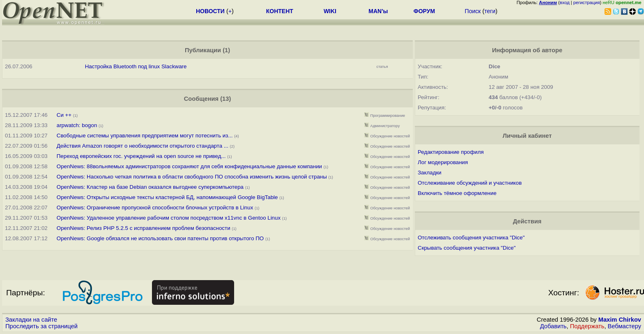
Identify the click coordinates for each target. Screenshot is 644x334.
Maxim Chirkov (620, 320)
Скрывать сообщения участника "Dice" (467, 248)
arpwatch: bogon (77, 125)
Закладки (430, 173)
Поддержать (587, 326)
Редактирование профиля (451, 152)
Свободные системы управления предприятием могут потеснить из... (145, 136)
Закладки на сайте (31, 320)
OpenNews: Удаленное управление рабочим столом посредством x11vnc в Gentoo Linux (169, 218)
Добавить (553, 326)
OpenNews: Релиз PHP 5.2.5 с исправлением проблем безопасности (144, 228)
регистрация (587, 2)
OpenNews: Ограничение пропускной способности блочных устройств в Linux (155, 208)
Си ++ (64, 115)
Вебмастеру (624, 326)
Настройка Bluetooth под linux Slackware (136, 66)
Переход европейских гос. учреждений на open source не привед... (141, 156)
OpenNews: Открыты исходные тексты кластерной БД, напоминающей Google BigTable (167, 197)
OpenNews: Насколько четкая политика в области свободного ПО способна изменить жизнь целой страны (192, 177)
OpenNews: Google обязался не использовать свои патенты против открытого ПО (160, 238)
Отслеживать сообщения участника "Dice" (471, 238)
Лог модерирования (443, 162)
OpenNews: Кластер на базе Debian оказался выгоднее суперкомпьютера (150, 187)
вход (565, 2)
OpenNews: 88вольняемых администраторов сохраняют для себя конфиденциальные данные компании (189, 166)
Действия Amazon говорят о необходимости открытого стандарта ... (143, 146)
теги (490, 11)
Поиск (473, 11)
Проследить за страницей (41, 326)
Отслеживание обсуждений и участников (470, 183)
